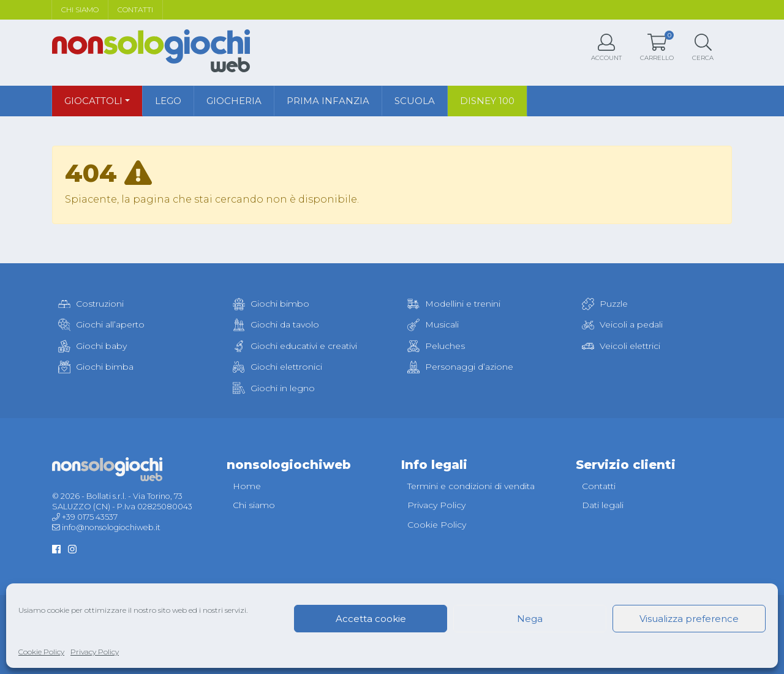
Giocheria (234, 101)
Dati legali (603, 505)
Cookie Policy (41, 652)
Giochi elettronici (277, 367)
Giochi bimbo (271, 304)
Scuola (415, 101)
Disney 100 (487, 101)
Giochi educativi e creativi (295, 346)
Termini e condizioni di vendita (471, 486)
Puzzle (605, 304)
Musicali (433, 324)
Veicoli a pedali (622, 324)
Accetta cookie (371, 619)
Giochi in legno (274, 388)
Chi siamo (80, 9)
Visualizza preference (689, 619)
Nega (530, 619)
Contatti (135, 9)
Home (247, 486)
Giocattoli (93, 101)
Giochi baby (92, 346)
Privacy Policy (95, 652)
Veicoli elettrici (621, 346)
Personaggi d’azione (460, 367)
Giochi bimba (96, 367)
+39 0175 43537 (90, 517)
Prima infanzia (328, 101)
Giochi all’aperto (101, 324)
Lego (168, 101)
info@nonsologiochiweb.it (111, 527)
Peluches (436, 346)
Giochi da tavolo (276, 324)
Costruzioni (91, 304)
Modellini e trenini (454, 304)
